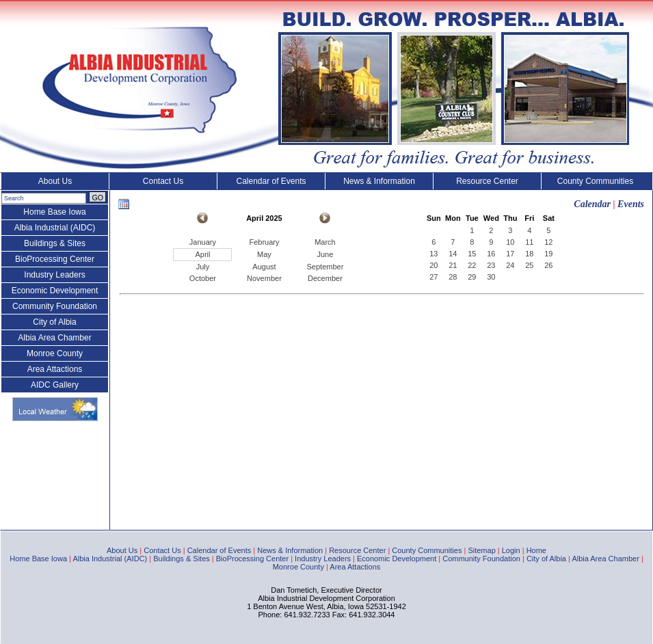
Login (511, 550)
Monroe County (55, 353)
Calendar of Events (271, 181)
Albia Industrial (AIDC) (55, 228)
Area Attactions (55, 369)
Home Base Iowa (54, 212)
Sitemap (481, 550)
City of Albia (54, 322)
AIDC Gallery (55, 385)
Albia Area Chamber (54, 338)
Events (631, 204)
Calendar (592, 204)
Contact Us (163, 181)
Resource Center (487, 181)
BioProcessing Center (55, 259)
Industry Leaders (54, 275)
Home (536, 550)
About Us (55, 181)
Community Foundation (55, 306)
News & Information (379, 181)
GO (97, 198)
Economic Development (55, 291)
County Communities (595, 181)
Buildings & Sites (55, 243)
